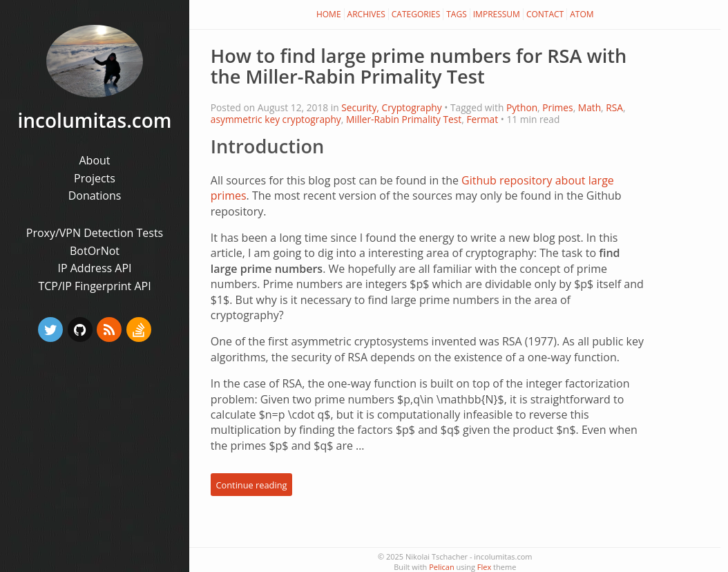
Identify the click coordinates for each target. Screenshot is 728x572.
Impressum (497, 14)
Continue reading (251, 484)
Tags (457, 14)
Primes (557, 107)
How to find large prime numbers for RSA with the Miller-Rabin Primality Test (419, 66)
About (94, 160)
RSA (614, 107)
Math (590, 107)
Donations (95, 196)
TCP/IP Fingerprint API (94, 286)
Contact (545, 14)
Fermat (482, 119)
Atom (582, 14)
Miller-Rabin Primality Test (404, 119)
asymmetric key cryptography (276, 119)
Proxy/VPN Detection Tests (95, 233)
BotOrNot (95, 251)
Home (329, 14)
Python (522, 107)
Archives (366, 14)
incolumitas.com (95, 120)
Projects (95, 178)
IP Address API (94, 268)
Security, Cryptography (392, 107)
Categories (416, 14)
